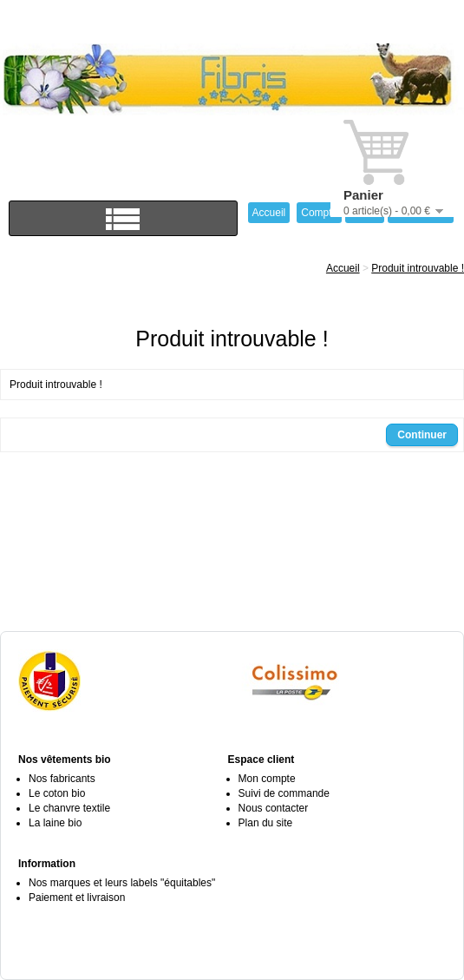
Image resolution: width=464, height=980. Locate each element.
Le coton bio (57, 793)
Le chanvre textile (69, 808)
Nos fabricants (62, 779)
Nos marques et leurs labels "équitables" (122, 883)
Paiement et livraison (77, 898)
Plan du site (266, 823)
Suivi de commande (284, 793)
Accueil (343, 268)
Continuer (422, 435)
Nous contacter (274, 808)
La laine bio (55, 823)
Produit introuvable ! (418, 268)
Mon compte (267, 779)
